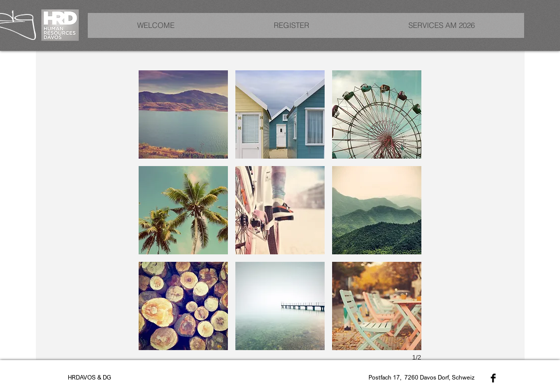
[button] (183, 114)
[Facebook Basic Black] (493, 378)
